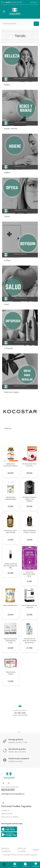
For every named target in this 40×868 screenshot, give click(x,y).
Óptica (7, 216)
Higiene (7, 172)
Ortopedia (9, 348)
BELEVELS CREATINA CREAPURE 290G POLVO (11, 641)
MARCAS (8, 428)
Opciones (33, 2)
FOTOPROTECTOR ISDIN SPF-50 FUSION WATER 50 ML (29, 641)
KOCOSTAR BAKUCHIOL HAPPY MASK (29, 574)
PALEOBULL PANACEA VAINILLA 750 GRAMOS (29, 499)
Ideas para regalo (12, 392)
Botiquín (8, 260)
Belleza (7, 85)
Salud (6, 304)
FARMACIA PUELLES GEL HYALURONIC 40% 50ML (11, 566)
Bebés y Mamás (11, 129)
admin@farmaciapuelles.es (13, 794)
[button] (10, 732)
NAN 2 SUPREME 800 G (11, 606)
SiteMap (36, 850)
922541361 (8, 790)
